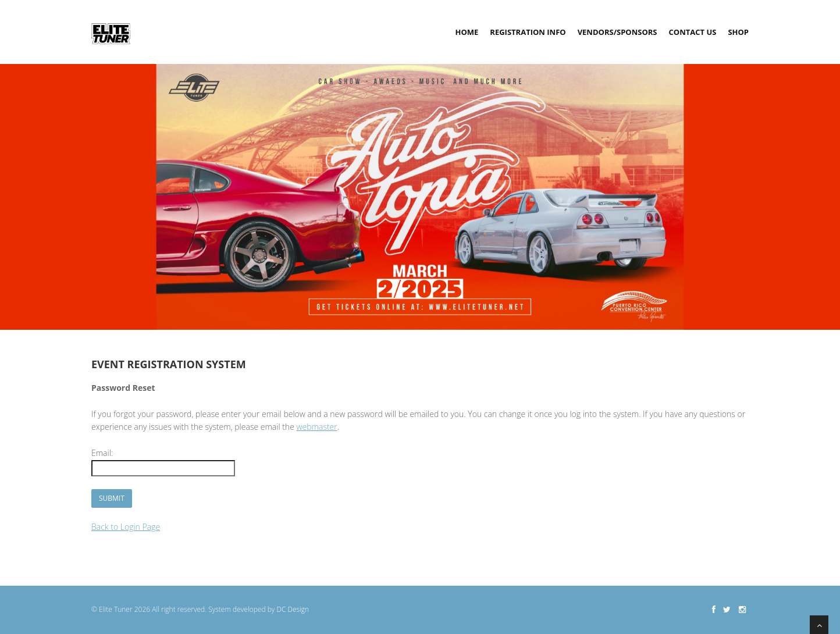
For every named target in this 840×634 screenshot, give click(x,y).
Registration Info (528, 32)
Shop (738, 32)
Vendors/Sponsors (617, 32)
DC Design (293, 609)
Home (467, 32)
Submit (112, 498)
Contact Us (693, 32)
